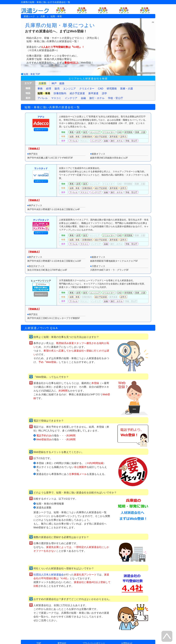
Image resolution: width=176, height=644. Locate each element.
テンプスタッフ (41, 225)
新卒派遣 (93, 93)
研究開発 (112, 89)
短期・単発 (44, 93)
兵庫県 (42, 83)
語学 (104, 93)
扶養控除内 (60, 93)
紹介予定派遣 (77, 93)
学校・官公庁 (116, 98)
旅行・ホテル (97, 98)
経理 (49, 89)
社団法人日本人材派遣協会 (49, 575)
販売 (57, 89)
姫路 (62, 83)
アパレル (43, 98)
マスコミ (56, 98)
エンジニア (69, 89)
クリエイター (87, 89)
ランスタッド (41, 173)
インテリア (71, 98)
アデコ (41, 121)
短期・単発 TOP (32, 74)
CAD (101, 89)
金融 (83, 98)
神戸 (54, 83)
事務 (40, 89)
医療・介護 (127, 89)
